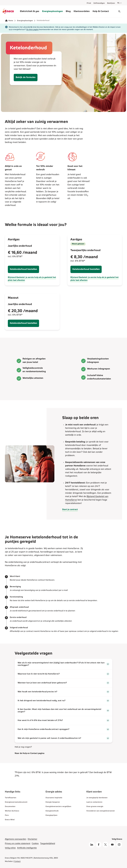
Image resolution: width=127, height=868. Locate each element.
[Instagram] (119, 845)
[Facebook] (99, 845)
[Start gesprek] (119, 11)
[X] (105, 845)
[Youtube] (112, 845)
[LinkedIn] (92, 845)
